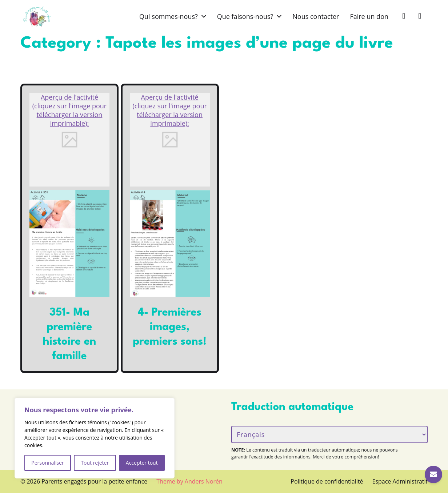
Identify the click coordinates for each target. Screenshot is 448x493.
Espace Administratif (400, 481)
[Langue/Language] (329, 434)
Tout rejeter (95, 463)
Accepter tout (142, 463)
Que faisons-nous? (245, 16)
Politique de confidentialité (327, 481)
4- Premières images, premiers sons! (170, 327)
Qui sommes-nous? (169, 16)
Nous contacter (316, 16)
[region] (95, 438)
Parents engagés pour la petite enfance (94, 481)
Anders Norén (204, 481)
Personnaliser (47, 463)
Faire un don (369, 16)
